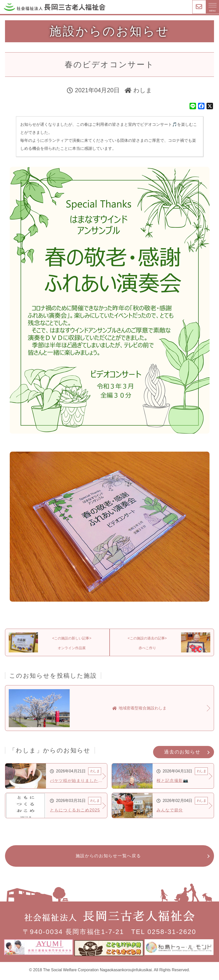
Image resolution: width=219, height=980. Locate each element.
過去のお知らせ (182, 755)
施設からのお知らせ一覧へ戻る (108, 859)
